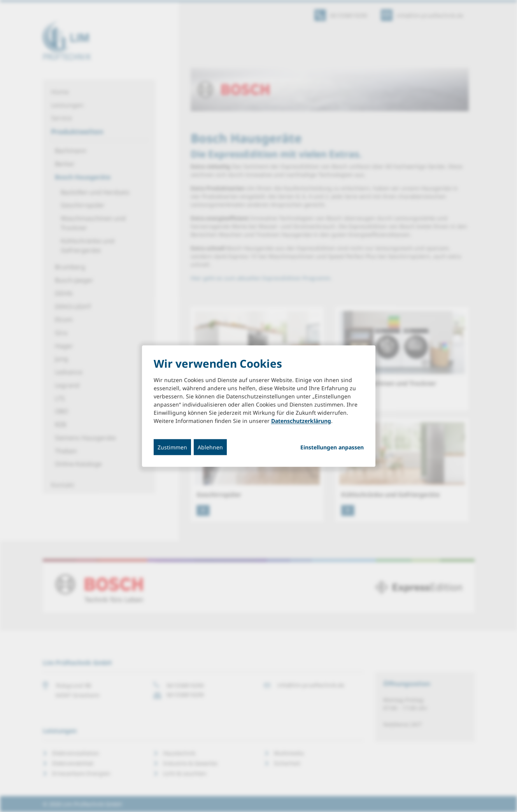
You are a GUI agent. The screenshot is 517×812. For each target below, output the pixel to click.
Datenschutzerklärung (301, 421)
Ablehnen (210, 447)
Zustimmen (172, 447)
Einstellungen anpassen (332, 447)
